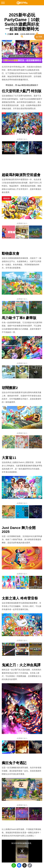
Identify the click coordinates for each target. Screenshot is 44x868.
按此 (11, 85)
